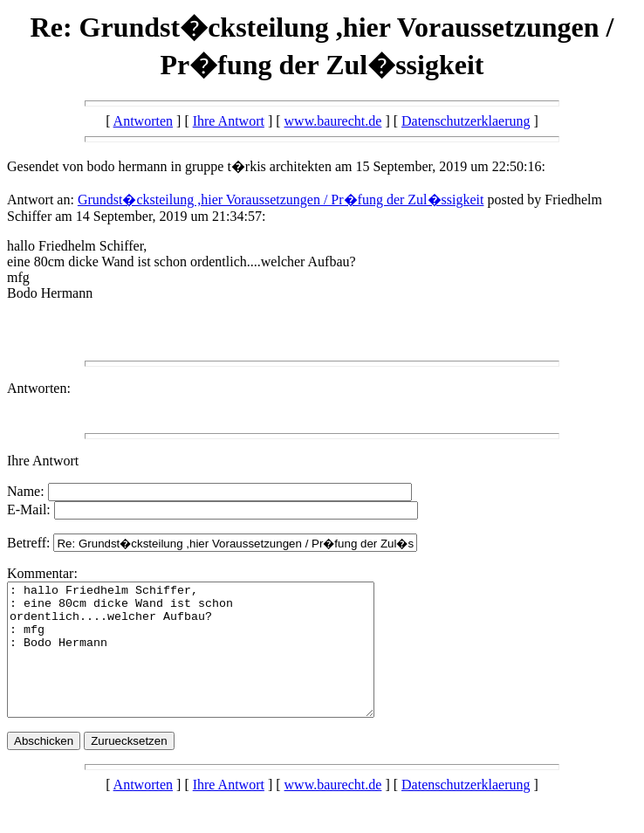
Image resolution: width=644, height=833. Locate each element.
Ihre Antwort (229, 121)
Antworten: (39, 388)
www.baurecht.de (333, 121)
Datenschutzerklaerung (466, 121)
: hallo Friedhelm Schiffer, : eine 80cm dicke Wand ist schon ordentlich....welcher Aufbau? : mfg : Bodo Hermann (212, 663)
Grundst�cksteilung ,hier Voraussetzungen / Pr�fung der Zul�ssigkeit (281, 200)
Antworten (143, 121)
